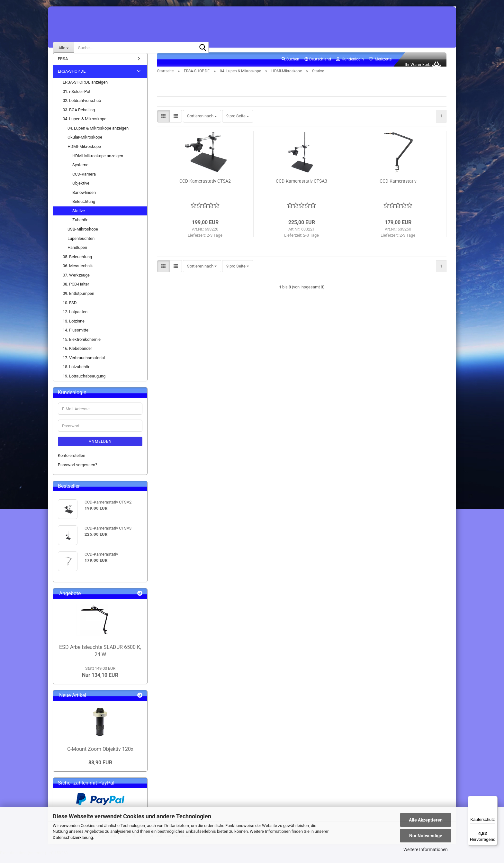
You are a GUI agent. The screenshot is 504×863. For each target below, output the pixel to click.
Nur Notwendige (426, 836)
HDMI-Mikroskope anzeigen (98, 163)
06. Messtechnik (78, 273)
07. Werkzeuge (76, 282)
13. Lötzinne (74, 328)
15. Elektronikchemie (82, 346)
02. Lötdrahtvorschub (82, 108)
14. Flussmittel (76, 337)
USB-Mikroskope (83, 236)
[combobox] (202, 124)
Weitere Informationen (426, 849)
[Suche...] (63, 48)
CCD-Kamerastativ (398, 188)
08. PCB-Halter (76, 291)
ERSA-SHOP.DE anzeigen (85, 89)
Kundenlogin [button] (350, 66)
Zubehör (80, 227)
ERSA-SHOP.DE (72, 79)
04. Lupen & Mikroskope (85, 126)
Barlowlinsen (84, 200)
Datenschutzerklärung (73, 837)
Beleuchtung (84, 209)
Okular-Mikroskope (85, 145)
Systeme (80, 172)
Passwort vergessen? (77, 472)
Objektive (81, 190)
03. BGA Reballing (79, 117)
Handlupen (77, 254)
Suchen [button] (290, 66)
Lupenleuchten (81, 245)
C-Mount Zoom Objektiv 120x (100, 756)
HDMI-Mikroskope (84, 154)
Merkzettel (381, 66)
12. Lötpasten (75, 319)
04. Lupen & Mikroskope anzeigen (98, 135)
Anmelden (100, 449)
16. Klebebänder (77, 355)
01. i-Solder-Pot (76, 99)
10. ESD (70, 310)
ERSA (63, 66)
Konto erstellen (72, 463)
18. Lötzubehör (76, 374)
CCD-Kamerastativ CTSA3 (301, 188)
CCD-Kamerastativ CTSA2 (205, 188)
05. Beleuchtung (77, 264)
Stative (79, 218)
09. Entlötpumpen (78, 300)
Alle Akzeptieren (426, 820)
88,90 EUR (100, 770)
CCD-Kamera (84, 181)
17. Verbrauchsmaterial (84, 365)
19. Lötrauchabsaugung (84, 383)
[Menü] (494, 800)
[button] (318, 67)
